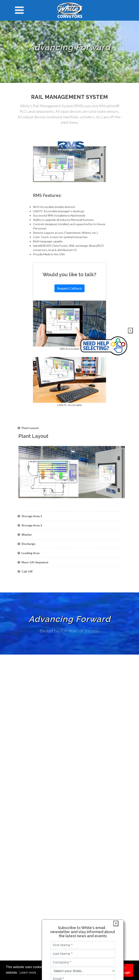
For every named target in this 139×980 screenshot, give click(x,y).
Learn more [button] (28, 973)
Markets (26, 711)
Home (24, 705)
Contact (26, 741)
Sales (24, 729)
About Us (27, 735)
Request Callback (69, 288)
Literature (27, 723)
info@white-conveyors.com (44, 790)
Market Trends (30, 747)
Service (25, 717)
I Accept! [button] (125, 970)
